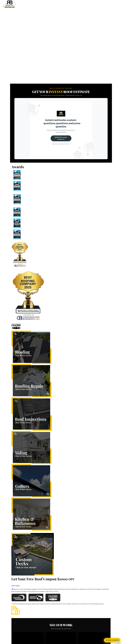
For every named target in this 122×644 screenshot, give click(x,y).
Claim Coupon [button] (16, 586)
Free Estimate (112, 640)
